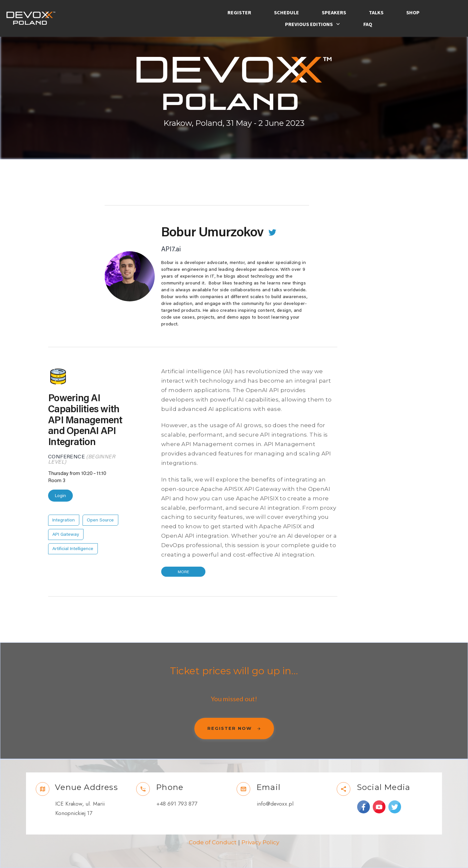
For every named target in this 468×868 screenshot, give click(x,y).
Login (60, 496)
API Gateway (66, 534)
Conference (66, 457)
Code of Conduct (213, 842)
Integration (64, 520)
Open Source (100, 520)
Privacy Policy (260, 842)
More (183, 572)
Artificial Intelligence (73, 549)
